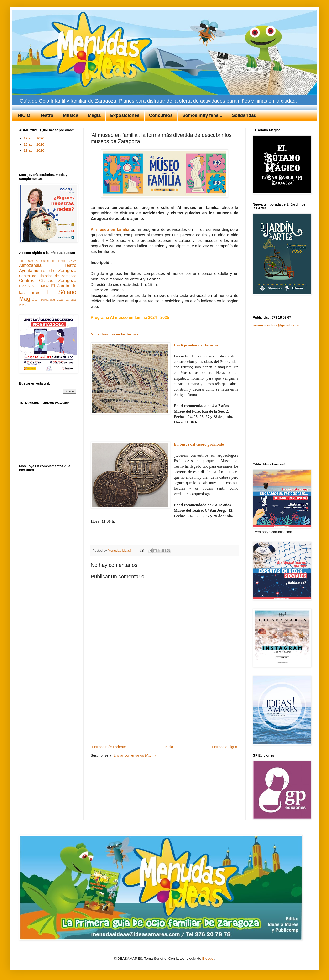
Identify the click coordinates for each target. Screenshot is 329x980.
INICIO (23, 115)
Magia (94, 115)
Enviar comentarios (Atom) (135, 755)
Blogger (208, 958)
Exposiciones (125, 115)
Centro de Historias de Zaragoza (48, 276)
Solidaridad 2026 (52, 300)
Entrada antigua (225, 747)
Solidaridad (244, 115)
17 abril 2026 (34, 138)
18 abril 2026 (34, 144)
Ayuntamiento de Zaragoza (48, 271)
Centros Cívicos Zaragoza (48, 281)
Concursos (161, 115)
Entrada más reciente (109, 747)
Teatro (47, 115)
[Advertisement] (165, 713)
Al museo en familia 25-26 (56, 261)
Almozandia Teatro (48, 265)
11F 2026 (26, 261)
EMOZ (44, 286)
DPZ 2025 (28, 286)
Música (71, 115)
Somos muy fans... (202, 115)
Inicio (169, 747)
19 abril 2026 (34, 150)
